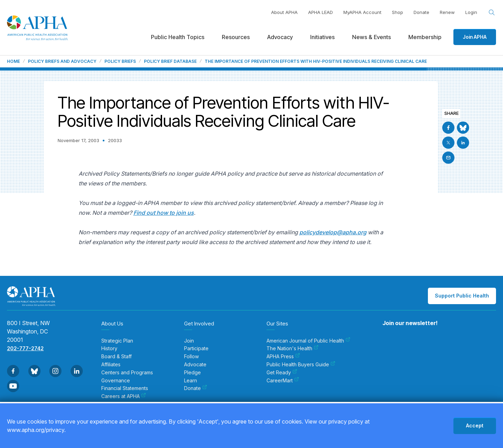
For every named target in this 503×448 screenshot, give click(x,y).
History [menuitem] (109, 348)
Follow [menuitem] (191, 357)
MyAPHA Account (362, 12)
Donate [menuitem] (196, 388)
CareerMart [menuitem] (283, 381)
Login (471, 12)
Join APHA (475, 37)
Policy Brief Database (170, 61)
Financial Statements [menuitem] (125, 388)
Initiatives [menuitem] (322, 37)
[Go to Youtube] (13, 386)
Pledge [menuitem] (192, 373)
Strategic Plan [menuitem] (117, 341)
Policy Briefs (120, 61)
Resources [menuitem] (236, 37)
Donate (421, 12)
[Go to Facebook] (448, 128)
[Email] (448, 158)
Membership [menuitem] (425, 37)
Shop (398, 12)
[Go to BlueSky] (463, 128)
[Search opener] (492, 13)
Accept (475, 425)
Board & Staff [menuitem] (116, 357)
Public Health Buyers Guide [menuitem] (301, 365)
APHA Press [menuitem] (283, 357)
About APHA (284, 12)
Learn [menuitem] (191, 381)
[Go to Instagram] (55, 371)
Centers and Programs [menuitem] (127, 373)
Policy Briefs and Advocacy (62, 61)
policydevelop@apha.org (333, 232)
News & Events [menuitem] (371, 37)
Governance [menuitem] (116, 381)
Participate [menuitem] (196, 348)
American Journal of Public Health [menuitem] (308, 341)
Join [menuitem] (189, 341)
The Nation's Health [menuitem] (293, 348)
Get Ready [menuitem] (282, 373)
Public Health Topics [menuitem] (178, 37)
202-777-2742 (25, 348)
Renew (447, 12)
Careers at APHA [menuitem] (124, 396)
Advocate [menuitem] (195, 365)
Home (13, 61)
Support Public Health (462, 296)
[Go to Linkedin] (463, 143)
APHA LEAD (320, 12)
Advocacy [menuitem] (280, 37)
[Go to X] (448, 143)
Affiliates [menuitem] (111, 365)
